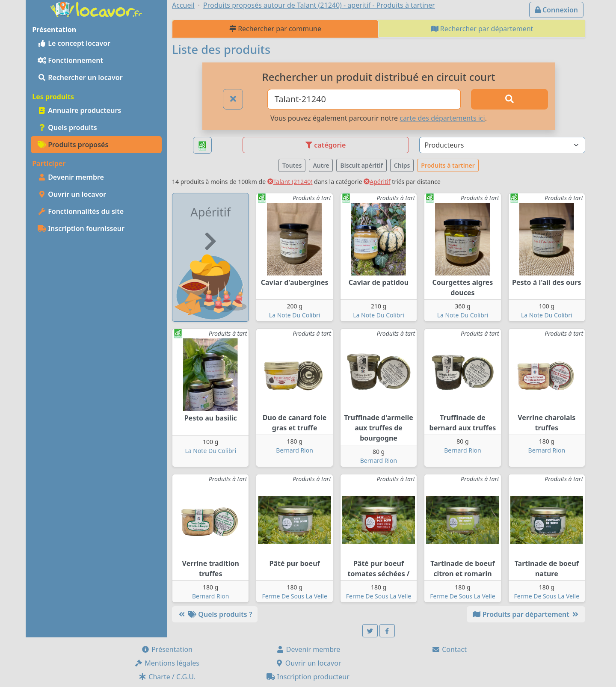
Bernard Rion (294, 450)
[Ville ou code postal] (364, 99)
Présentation (167, 649)
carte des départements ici (442, 118)
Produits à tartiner (448, 165)
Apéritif (377, 182)
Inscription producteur (308, 677)
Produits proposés (73, 145)
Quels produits (67, 127)
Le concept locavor (74, 43)
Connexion (556, 10)
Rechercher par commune (275, 29)
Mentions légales (167, 663)
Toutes (292, 165)
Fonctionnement (70, 60)
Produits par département (526, 614)
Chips (402, 165)
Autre (321, 165)
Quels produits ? (215, 614)
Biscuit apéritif (361, 165)
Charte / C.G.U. (167, 677)
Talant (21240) (290, 182)
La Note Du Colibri (295, 315)
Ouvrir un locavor (72, 194)
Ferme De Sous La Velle (294, 596)
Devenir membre (71, 177)
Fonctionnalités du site (81, 211)
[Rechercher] (509, 99)
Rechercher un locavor (80, 77)
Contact (449, 649)
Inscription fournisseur (81, 228)
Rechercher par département (482, 29)
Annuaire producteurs (79, 110)
